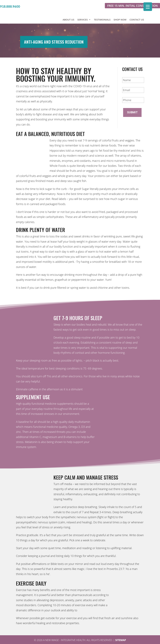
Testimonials (102, 13)
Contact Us (137, 13)
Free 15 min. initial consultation (132, 6)
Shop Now (120, 13)
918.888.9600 (10, 6)
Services (82, 13)
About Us (69, 13)
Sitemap (121, 635)
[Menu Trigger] (148, 7)
